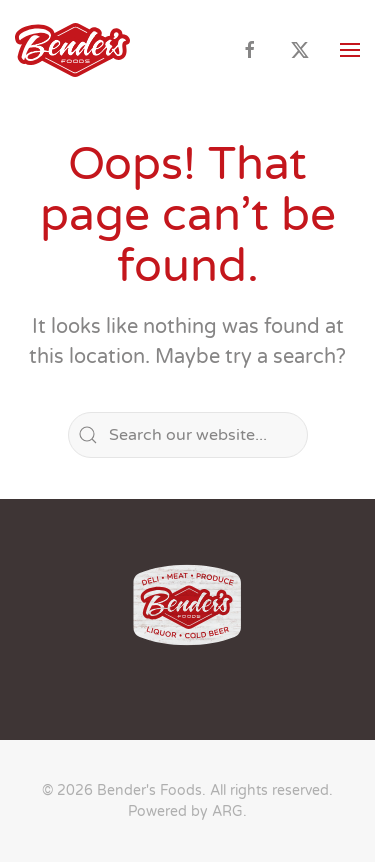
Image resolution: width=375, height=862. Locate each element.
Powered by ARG (185, 811)
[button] (350, 50)
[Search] (188, 435)
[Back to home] (72, 50)
